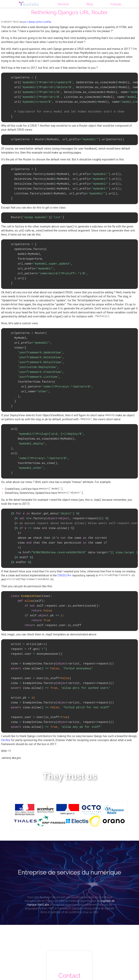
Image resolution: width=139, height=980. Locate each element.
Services (63, 4)
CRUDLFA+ (64, 557)
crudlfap (47, 22)
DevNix (6, 715)
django (32, 22)
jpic (25, 22)
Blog (89, 4)
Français (116, 4)
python (39, 22)
